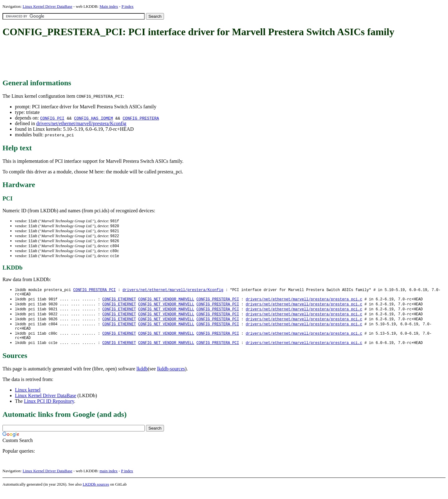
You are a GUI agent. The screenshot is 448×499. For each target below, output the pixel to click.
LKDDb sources (96, 492)
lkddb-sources (171, 377)
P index (127, 6)
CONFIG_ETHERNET (119, 303)
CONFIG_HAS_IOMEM (93, 118)
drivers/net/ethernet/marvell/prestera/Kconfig (81, 123)
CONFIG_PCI (52, 118)
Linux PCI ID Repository (49, 409)
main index (109, 479)
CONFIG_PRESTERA (141, 118)
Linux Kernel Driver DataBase (48, 6)
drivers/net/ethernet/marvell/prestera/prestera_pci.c (304, 303)
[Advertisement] (116, 59)
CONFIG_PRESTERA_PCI (94, 292)
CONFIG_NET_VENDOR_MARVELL (166, 303)
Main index (109, 6)
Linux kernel (28, 398)
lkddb (142, 377)
